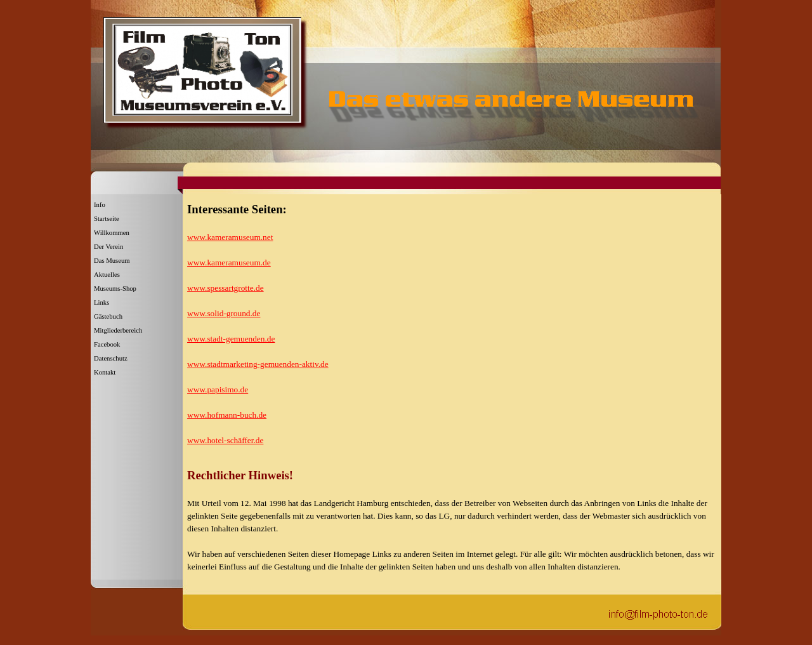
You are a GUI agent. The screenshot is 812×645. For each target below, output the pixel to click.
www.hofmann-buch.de (227, 415)
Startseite (107, 219)
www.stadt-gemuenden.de (231, 339)
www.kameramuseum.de (229, 263)
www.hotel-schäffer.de (225, 440)
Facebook (107, 344)
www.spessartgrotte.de (226, 288)
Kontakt (105, 372)
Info (100, 205)
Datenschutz (111, 358)
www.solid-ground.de (224, 313)
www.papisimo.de (218, 389)
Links (101, 303)
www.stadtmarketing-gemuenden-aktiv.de (258, 364)
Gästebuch (108, 316)
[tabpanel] (451, 330)
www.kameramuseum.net (230, 237)
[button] (658, 613)
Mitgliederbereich (118, 330)
